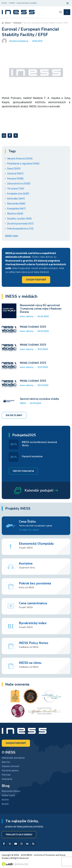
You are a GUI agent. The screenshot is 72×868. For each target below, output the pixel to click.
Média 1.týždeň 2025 (33, 381)
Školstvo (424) (15, 214)
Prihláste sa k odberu (19, 835)
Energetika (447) (16, 209)
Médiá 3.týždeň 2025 (33, 345)
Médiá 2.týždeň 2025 (33, 363)
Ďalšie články (14, 415)
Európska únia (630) (18, 194)
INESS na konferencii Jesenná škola (39, 444)
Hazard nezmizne (32, 456)
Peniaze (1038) (15, 179)
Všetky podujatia (23, 471)
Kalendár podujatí (36, 490)
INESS (23, 403)
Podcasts (17, 23)
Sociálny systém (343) (19, 219)
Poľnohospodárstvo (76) (20, 229)
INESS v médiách (21, 296)
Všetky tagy (12, 236)
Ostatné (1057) (15, 174)
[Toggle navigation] (67, 12)
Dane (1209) (14, 169)
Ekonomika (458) (16, 204)
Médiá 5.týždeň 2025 (33, 327)
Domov (6, 23)
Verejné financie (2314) (20, 159)
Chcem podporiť (36, 280)
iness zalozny (27, 316)
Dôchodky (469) (16, 199)
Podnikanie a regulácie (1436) (23, 164)
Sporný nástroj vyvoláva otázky (39, 399)
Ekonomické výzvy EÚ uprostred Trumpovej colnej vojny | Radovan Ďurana (41, 309)
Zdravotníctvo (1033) (19, 184)
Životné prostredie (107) (20, 224)
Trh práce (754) (16, 189)
